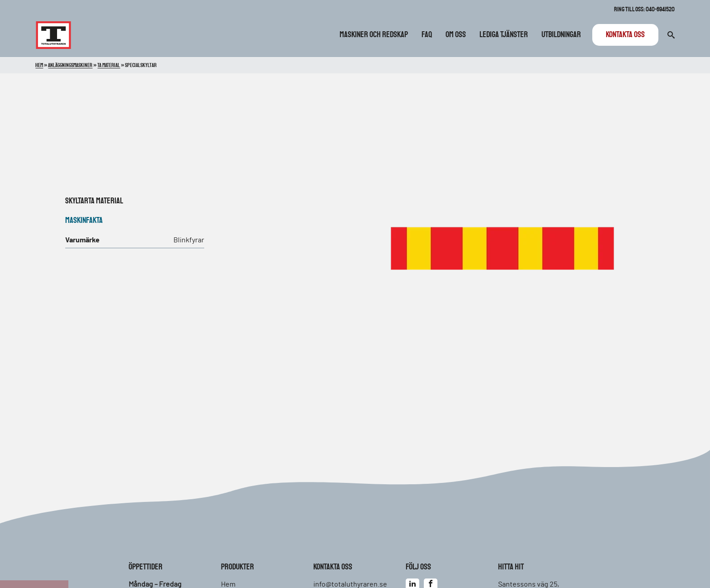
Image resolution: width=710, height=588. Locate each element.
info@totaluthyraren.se (350, 584)
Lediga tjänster (504, 35)
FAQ (427, 35)
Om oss (456, 35)
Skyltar (77, 201)
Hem (39, 65)
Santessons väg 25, (529, 584)
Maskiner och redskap (374, 35)
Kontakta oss (625, 35)
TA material (106, 201)
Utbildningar (561, 35)
